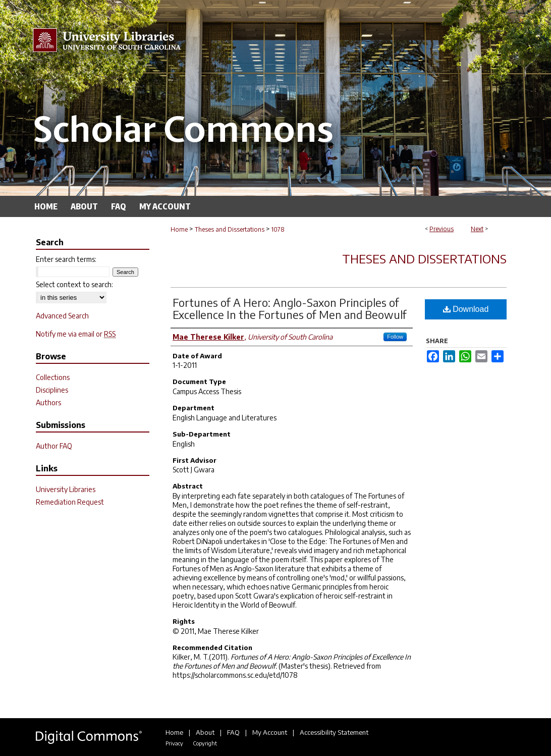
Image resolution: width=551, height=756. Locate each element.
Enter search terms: (66, 259)
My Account (270, 732)
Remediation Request (70, 502)
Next (477, 229)
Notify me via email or (76, 334)
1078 (278, 229)
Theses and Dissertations (230, 229)
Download (466, 309)
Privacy (174, 743)
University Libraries (66, 489)
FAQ (233, 732)
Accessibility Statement (334, 732)
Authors (48, 402)
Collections (53, 377)
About (205, 732)
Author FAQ (54, 446)
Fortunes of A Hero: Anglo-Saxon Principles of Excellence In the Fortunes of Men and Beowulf (290, 308)
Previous (442, 229)
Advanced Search (62, 316)
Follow (395, 337)
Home (179, 229)
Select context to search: (74, 284)
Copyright (205, 743)
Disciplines (52, 390)
